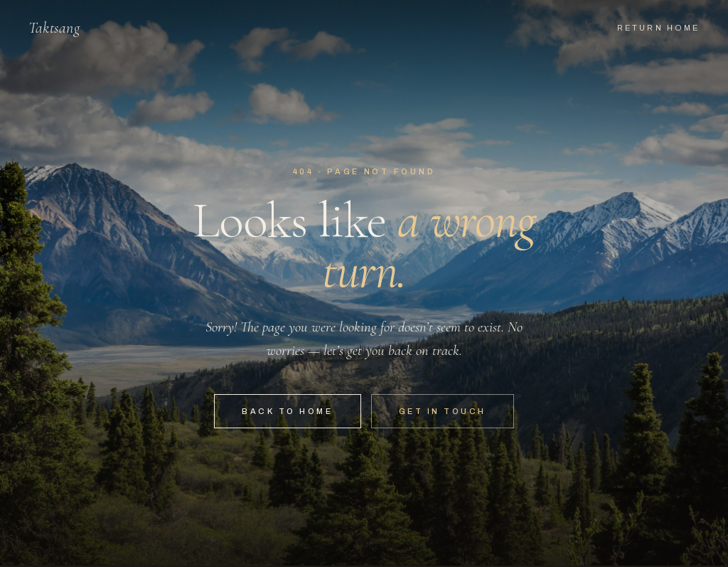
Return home (658, 28)
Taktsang (54, 28)
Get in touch (443, 411)
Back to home (287, 411)
